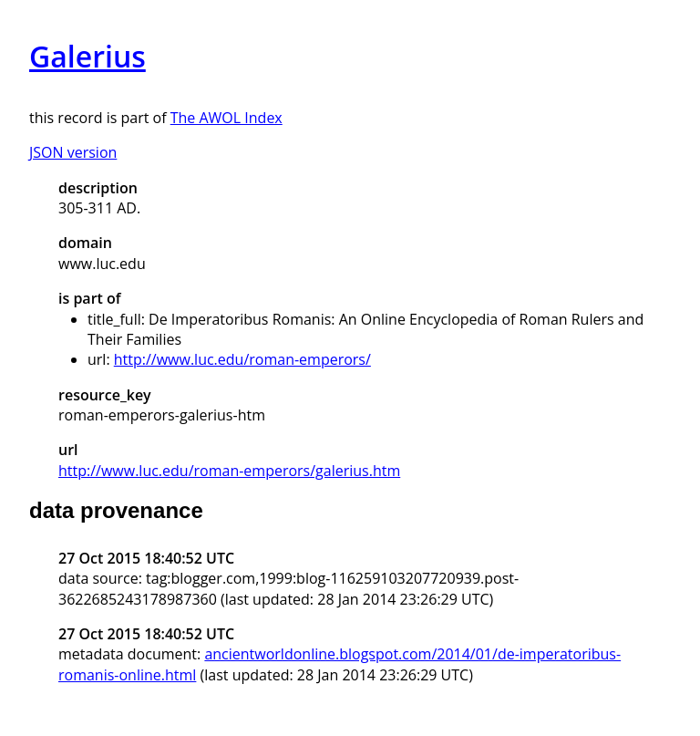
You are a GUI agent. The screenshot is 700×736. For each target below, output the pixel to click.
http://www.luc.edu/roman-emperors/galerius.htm (229, 471)
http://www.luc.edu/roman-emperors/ (242, 359)
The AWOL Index (226, 118)
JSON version (73, 152)
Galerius (87, 56)
